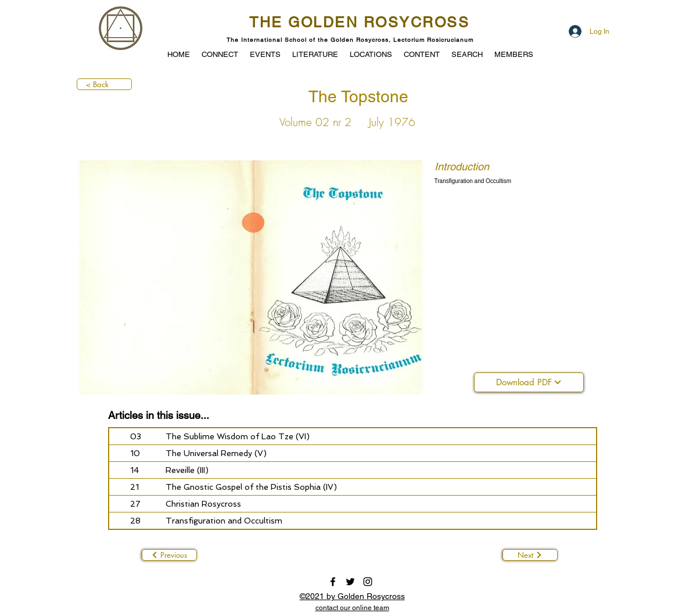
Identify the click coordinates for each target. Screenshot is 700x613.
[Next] (530, 555)
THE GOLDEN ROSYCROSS (359, 22)
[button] (265, 53)
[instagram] (368, 582)
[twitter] (350, 582)
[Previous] (169, 555)
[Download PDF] (529, 382)
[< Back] (104, 84)
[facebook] (333, 582)
